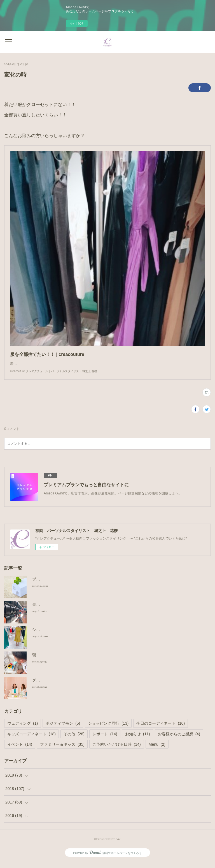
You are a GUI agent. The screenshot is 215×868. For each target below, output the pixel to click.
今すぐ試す (77, 23)
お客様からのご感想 (179, 740)
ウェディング (23, 729)
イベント (20, 750)
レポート (105, 740)
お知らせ (138, 740)
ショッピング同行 (108, 729)
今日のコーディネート (161, 729)
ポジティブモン (63, 729)
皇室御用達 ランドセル (52, 610)
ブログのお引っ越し (50, 585)
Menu (157, 750)
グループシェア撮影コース (56, 686)
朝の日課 (40, 660)
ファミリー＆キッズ (62, 750)
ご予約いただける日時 (117, 750)
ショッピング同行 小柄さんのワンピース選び (72, 635)
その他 (74, 740)
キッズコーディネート (31, 740)
